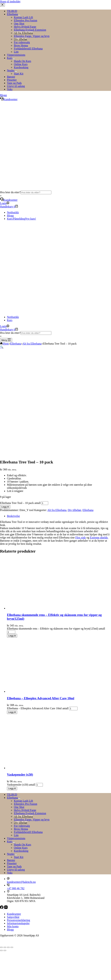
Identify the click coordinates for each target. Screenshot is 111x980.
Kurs (10, 320)
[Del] (8, 947)
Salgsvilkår (13, 917)
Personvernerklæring (18, 920)
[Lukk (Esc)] (12, 947)
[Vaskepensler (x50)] (40, 768)
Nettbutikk (13, 212)
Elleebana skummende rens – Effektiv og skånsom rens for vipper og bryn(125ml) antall (56, 629)
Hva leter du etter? (10, 192)
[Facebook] (2, 908)
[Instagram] (6, 908)
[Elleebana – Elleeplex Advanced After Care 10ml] (40, 691)
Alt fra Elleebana (57, 510)
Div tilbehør (74, 510)
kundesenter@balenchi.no (21, 882)
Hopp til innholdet (10, 1)
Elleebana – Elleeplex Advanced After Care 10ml (41, 698)
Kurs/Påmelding (22, 219)
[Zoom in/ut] (1, 947)
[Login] (5, 203)
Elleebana (88, 510)
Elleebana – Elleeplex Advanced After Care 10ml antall (38, 708)
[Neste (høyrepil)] (5, 950)
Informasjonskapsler (18, 923)
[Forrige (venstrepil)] (1, 950)
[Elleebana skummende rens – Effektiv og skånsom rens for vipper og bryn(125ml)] (40, 608)
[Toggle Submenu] (19, 799)
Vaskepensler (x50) (20, 775)
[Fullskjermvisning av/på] (5, 947)
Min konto (13, 926)
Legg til (5, 507)
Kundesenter (9, 200)
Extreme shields (99, 538)
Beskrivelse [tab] (13, 516)
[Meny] (6, 340)
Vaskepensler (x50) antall (21, 785)
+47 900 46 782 (16, 888)
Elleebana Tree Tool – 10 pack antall (20, 503)
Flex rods (81, 538)
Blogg (10, 216)
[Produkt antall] (45, 503)
